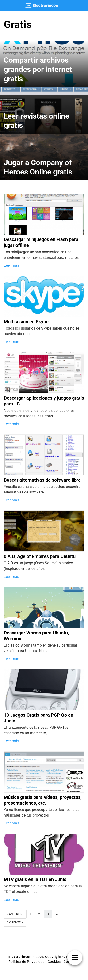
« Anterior (14, 914)
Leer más (11, 265)
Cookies (54, 962)
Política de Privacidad (27, 962)
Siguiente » (15, 922)
